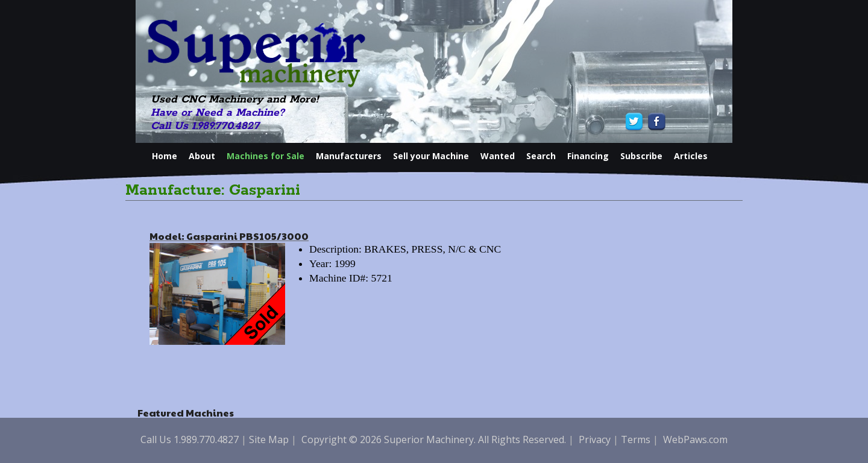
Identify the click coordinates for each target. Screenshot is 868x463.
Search (541, 156)
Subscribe (641, 156)
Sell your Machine (431, 156)
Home (165, 156)
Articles (691, 156)
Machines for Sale (266, 156)
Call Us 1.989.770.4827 (205, 126)
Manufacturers (349, 156)
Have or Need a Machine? (218, 113)
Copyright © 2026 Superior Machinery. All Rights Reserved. (434, 439)
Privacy (595, 439)
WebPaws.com (695, 439)
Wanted (498, 156)
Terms (636, 439)
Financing (588, 156)
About (202, 156)
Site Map (269, 439)
